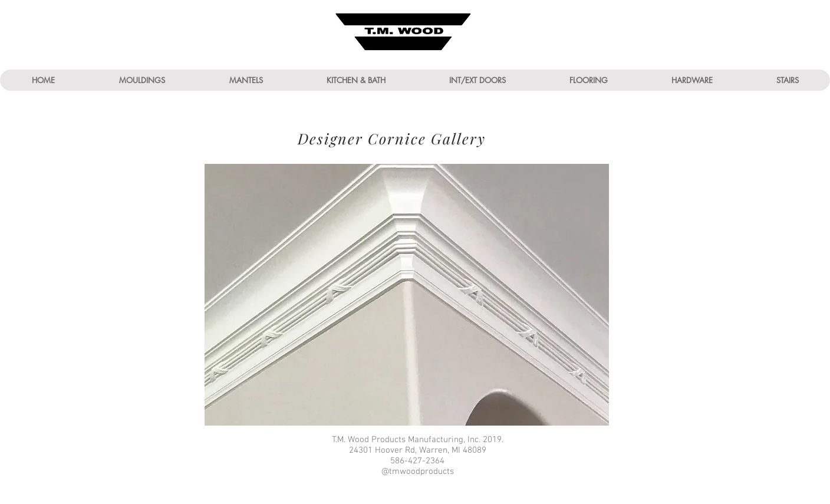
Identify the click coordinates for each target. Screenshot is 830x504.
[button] (142, 80)
